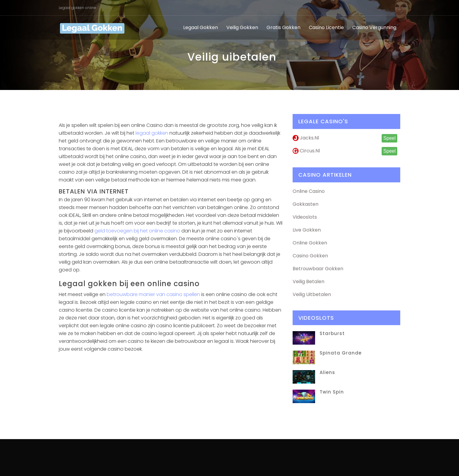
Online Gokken (310, 243)
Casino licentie (326, 27)
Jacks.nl (306, 138)
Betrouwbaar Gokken (318, 269)
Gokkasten (306, 204)
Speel (390, 138)
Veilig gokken (242, 27)
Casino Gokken (310, 256)
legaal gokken (152, 133)
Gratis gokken (283, 27)
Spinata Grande (341, 353)
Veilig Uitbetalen (312, 294)
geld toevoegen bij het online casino (137, 231)
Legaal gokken (201, 27)
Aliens (327, 372)
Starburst (332, 333)
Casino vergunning (374, 27)
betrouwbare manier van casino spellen (153, 294)
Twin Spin (332, 392)
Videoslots (305, 217)
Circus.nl (306, 151)
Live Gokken (307, 230)
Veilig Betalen (308, 281)
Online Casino (309, 191)
